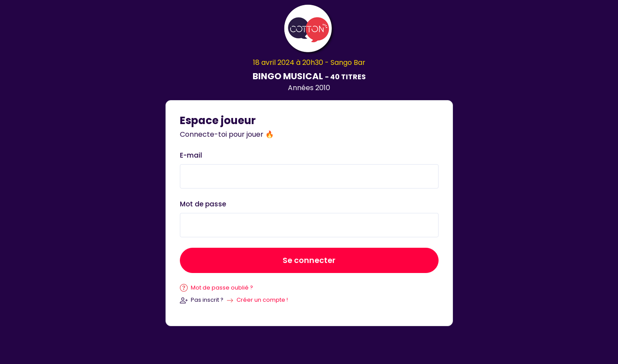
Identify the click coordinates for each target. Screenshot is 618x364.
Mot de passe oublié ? (216, 288)
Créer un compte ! (262, 300)
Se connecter (309, 260)
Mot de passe (203, 204)
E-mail (191, 155)
